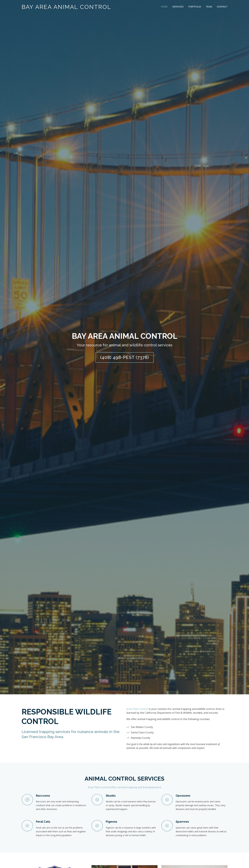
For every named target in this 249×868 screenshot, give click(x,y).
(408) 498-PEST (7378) (125, 357)
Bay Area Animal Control (66, 7)
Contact (222, 7)
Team (209, 7)
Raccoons (43, 796)
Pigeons (111, 822)
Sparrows (182, 822)
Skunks (111, 796)
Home (164, 7)
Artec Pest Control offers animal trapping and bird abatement (124, 787)
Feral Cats (43, 822)
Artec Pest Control (137, 709)
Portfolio (195, 7)
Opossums (183, 796)
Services (178, 7)
